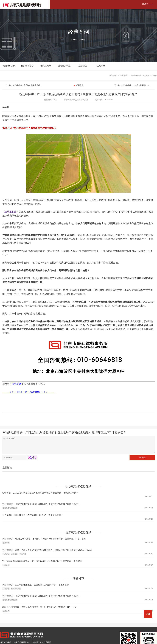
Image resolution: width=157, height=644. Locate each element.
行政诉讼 (6, 545)
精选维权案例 (9, 66)
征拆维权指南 (26, 66)
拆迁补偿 (23, 545)
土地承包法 (11, 203)
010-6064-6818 (12, 640)
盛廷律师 (6, 534)
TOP (148, 614)
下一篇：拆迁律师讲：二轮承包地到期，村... (131, 77)
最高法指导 (44, 66)
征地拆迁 (16, 375)
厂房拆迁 (6, 580)
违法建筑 (6, 602)
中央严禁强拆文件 (21, 634)
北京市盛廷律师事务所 (79, 91)
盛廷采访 (96, 66)
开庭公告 (14, 545)
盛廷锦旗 (79, 66)
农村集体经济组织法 (10, 499)
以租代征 (35, 634)
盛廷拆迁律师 (5, 634)
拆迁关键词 (46, 634)
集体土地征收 (16, 580)
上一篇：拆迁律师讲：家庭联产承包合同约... (24, 77)
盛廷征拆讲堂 (61, 66)
